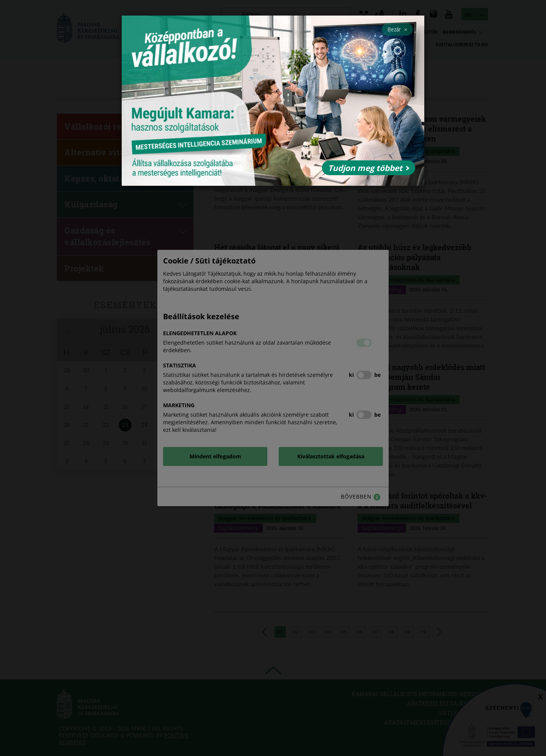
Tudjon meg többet (369, 168)
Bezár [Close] (397, 29)
